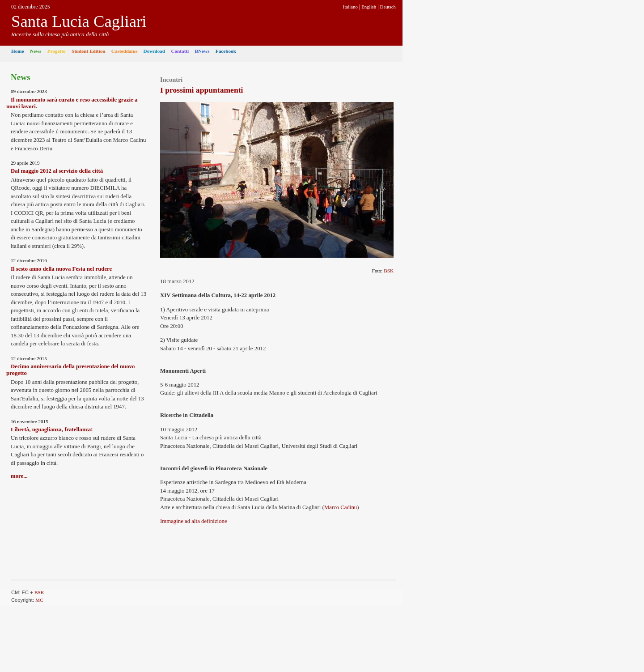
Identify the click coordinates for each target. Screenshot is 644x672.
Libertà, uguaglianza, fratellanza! (52, 430)
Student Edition (89, 51)
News (36, 51)
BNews (202, 51)
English (369, 7)
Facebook (226, 51)
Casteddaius (124, 51)
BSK (389, 271)
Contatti (180, 51)
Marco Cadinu (341, 507)
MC (39, 600)
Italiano (350, 7)
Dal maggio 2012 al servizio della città (57, 171)
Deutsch (388, 7)
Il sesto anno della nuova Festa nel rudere (61, 269)
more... (19, 476)
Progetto (57, 51)
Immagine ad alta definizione (194, 521)
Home (18, 51)
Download (155, 51)
